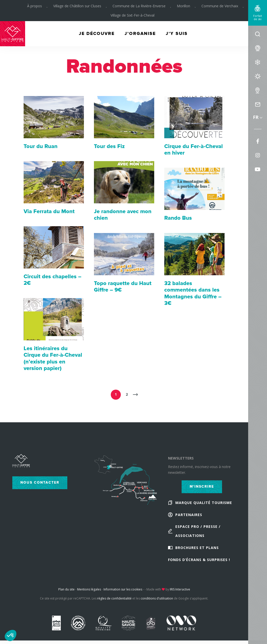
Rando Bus (178, 218)
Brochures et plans (197, 548)
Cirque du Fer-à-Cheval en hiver (194, 150)
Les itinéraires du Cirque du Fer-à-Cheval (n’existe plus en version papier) (53, 358)
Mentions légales (89, 590)
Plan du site (66, 590)
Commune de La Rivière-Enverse (139, 6)
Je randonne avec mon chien (123, 215)
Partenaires (189, 515)
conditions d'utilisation (157, 599)
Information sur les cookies (123, 590)
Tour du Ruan (41, 146)
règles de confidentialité (114, 599)
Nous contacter (40, 482)
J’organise (140, 34)
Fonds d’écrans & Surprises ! (199, 560)
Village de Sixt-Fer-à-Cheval (132, 16)
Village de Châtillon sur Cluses (77, 6)
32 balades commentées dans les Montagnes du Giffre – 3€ (193, 293)
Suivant (135, 395)
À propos (34, 6)
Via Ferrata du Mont (49, 212)
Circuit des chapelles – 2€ (52, 280)
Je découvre (96, 34)
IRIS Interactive (180, 590)
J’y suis (177, 34)
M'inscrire (202, 487)
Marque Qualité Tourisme (204, 503)
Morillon (183, 6)
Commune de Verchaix (220, 6)
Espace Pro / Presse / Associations (198, 531)
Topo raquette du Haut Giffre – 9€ (123, 287)
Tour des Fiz (109, 146)
